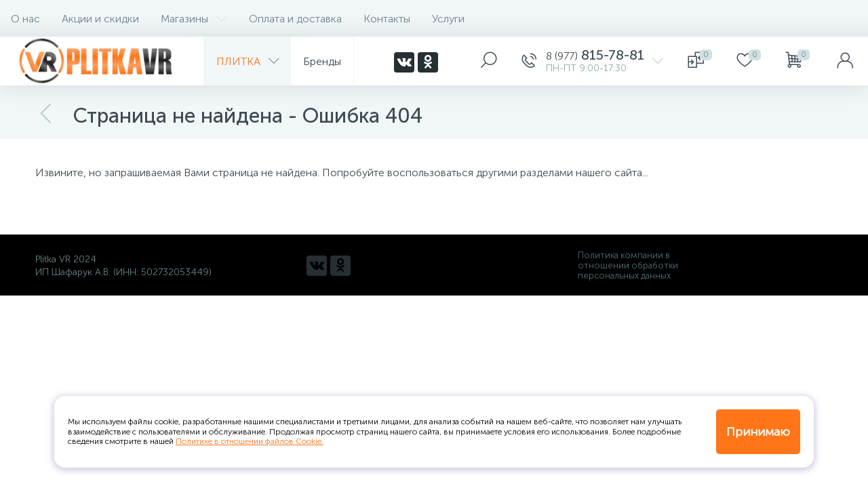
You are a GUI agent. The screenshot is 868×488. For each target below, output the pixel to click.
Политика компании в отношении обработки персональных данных (628, 265)
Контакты (387, 19)
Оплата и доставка (295, 19)
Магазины (194, 19)
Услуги (448, 19)
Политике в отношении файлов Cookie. (250, 441)
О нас (25, 19)
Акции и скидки (100, 19)
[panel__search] (489, 61)
